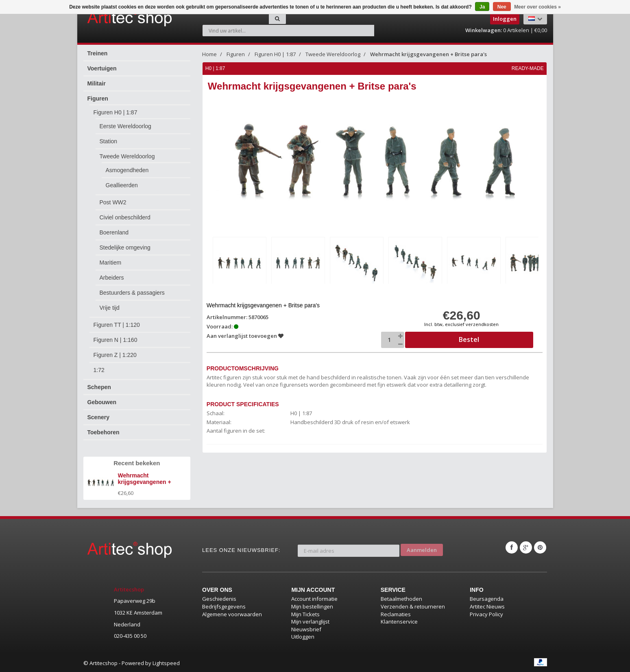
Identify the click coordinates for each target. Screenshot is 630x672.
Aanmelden (422, 547)
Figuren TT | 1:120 (117, 325)
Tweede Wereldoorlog (127, 156)
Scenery (98, 417)
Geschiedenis (219, 599)
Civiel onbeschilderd (125, 217)
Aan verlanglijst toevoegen (245, 334)
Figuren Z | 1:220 (115, 355)
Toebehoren (104, 432)
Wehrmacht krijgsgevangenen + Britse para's (428, 54)
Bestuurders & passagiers (132, 293)
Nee (502, 7)
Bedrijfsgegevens (224, 606)
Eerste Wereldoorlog (125, 126)
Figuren (98, 99)
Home (209, 54)
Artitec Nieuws (487, 606)
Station (109, 141)
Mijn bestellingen (312, 606)
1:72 (99, 370)
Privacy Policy (486, 614)
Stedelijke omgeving (125, 247)
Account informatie (314, 599)
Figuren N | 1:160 (116, 340)
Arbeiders (112, 278)
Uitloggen (303, 637)
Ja (482, 7)
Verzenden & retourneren (413, 606)
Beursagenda (487, 599)
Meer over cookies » (537, 7)
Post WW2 (113, 202)
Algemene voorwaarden (232, 614)
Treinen (98, 53)
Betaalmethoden (401, 599)
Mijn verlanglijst (310, 622)
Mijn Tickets (305, 614)
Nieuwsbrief (306, 629)
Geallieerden (122, 185)
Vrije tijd (110, 308)
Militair (97, 83)
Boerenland (114, 232)
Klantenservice (399, 622)
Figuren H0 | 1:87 (116, 112)
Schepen (99, 387)
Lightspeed (166, 663)
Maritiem (111, 263)
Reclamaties (396, 614)
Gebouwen (102, 402)
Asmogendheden (127, 170)
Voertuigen (102, 68)
